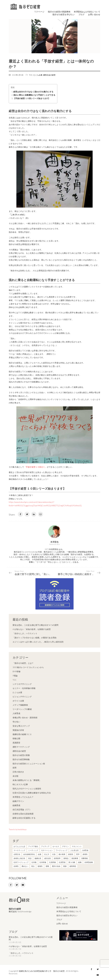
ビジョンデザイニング (22, 697)
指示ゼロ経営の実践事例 (67, 907)
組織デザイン (18, 801)
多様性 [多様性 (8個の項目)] (85, 854)
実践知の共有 (18, 730)
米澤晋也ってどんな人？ (23, 797)
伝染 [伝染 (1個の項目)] (54, 854)
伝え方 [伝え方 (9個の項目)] (47, 854)
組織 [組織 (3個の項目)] (80, 862)
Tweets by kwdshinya (18, 829)
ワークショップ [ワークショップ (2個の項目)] (62, 850)
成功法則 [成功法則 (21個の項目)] (48, 858)
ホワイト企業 (18, 701)
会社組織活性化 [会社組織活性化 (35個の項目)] (29, 854)
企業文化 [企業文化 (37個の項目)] (17, 854)
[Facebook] (20, 514)
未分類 (15, 776)
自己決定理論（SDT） (22, 809)
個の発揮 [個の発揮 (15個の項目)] (62, 854)
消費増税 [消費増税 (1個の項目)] (84, 858)
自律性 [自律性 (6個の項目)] (16, 866)
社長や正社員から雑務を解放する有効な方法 (32, 793)
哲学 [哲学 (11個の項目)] (78, 854)
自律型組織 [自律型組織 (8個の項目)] (89, 862)
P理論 (15, 676)
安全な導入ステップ (21, 726)
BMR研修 (17, 671)
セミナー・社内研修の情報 (24, 688)
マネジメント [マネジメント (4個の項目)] (77, 846)
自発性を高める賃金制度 (23, 814)
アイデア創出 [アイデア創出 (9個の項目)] (33, 846)
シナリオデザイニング (22, 684)
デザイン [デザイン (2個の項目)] (65, 846)
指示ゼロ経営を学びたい (67, 915)
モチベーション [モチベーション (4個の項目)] (47, 850)
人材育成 (16, 713)
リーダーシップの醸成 (22, 709)
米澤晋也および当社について (69, 911)
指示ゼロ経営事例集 (21, 759)
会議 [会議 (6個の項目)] (40, 854)
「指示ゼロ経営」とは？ (23, 663)
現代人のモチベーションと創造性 (27, 789)
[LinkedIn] (34, 514)
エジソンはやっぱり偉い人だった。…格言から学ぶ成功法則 (38, 642)
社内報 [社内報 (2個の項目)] (34, 862)
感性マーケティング (21, 747)
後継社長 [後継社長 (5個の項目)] (38, 858)
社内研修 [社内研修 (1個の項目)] (43, 862)
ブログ (59, 919)
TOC (31, 75)
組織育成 (16, 805)
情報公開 (16, 738)
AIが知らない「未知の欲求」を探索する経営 (32, 629)
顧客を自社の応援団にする (24, 818)
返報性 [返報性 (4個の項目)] (40, 866)
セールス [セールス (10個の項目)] (56, 846)
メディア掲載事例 (20, 705)
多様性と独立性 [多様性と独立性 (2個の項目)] (19, 858)
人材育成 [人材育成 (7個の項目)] (85, 850)
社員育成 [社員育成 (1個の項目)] (62, 862)
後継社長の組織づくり (22, 734)
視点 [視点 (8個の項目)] (33, 866)
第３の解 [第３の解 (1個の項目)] (72, 862)
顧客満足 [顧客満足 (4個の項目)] (73, 866)
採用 (14, 768)
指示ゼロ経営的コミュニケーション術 (29, 764)
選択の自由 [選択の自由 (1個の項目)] (56, 866)
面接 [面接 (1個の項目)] (65, 866)
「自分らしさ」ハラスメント (25, 633)
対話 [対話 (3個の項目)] (30, 858)
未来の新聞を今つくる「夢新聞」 (27, 780)
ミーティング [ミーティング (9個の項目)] (33, 850)
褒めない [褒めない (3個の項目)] (25, 866)
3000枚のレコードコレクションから (28, 667)
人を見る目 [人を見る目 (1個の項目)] (75, 850)
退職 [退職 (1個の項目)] (47, 866)
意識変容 (16, 743)
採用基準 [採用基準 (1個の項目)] (57, 858)
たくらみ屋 (38, 75)
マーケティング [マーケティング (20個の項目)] (19, 850)
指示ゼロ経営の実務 (21, 755)
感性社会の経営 (49, 75)
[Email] (41, 514)
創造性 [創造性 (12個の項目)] (71, 854)
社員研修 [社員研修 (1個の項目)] (52, 862)
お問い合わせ (62, 924)
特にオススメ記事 (20, 784)
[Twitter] (27, 514)
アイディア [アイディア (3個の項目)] (45, 846)
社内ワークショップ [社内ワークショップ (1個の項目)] (21, 862)
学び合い (16, 722)
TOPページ (61, 903)
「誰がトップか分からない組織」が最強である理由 (34, 638)
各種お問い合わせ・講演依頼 (25, 717)
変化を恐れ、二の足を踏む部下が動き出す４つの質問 (35, 625)
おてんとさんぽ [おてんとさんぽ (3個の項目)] (19, 846)
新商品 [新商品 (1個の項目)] (66, 858)
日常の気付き (18, 772)
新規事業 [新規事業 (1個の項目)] (75, 858)
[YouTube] (23, 885)
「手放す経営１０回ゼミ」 (35, 467)
